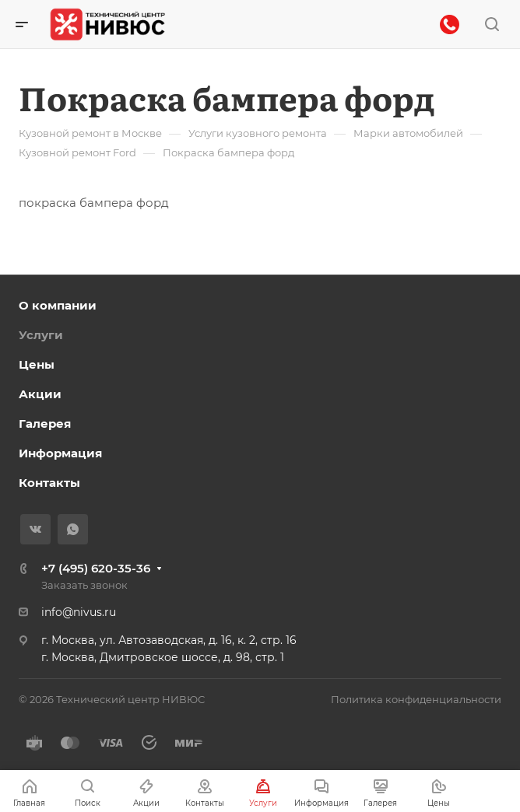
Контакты (49, 483)
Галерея (45, 423)
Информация (60, 453)
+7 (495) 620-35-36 (96, 568)
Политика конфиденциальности (416, 699)
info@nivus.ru (79, 612)
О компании (58, 305)
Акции (40, 394)
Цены (37, 364)
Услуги (41, 335)
